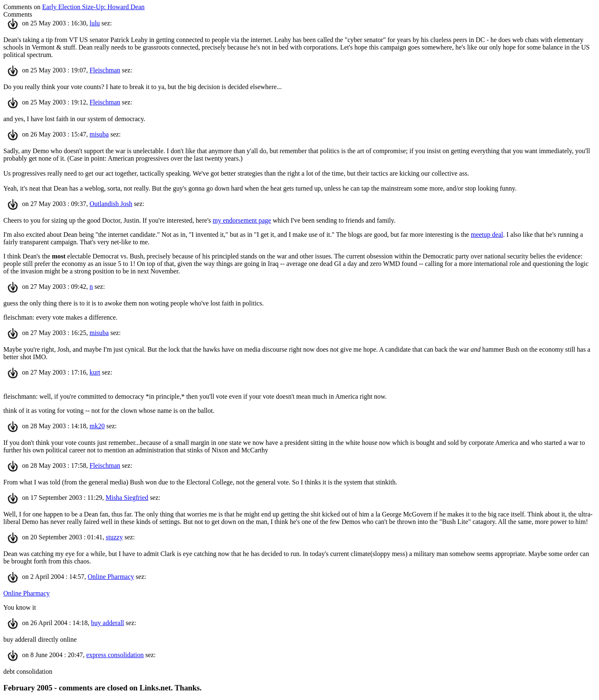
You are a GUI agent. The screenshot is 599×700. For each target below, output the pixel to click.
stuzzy (114, 537)
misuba (99, 134)
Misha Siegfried (127, 498)
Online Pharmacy (111, 577)
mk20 (97, 426)
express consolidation (115, 655)
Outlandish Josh (111, 204)
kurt (95, 372)
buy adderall (108, 623)
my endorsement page (242, 220)
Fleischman (105, 70)
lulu (95, 23)
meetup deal (487, 235)
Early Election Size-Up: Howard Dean (93, 7)
